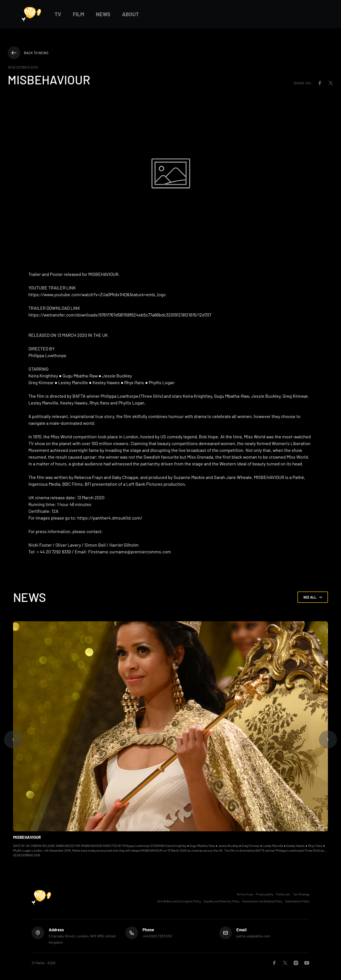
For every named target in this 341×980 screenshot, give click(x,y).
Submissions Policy (297, 901)
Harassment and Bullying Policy (262, 901)
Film (78, 14)
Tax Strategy (301, 894)
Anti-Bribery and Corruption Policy (179, 901)
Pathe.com (283, 894)
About (130, 14)
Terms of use (245, 894)
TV (58, 14)
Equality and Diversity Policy (222, 901)
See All (313, 597)
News (103, 14)
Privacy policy (265, 894)
